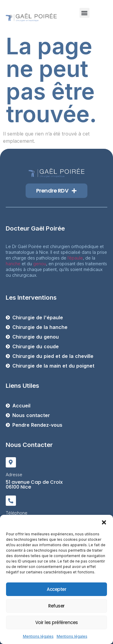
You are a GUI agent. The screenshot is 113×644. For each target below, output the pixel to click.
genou (40, 264)
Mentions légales (38, 636)
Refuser (56, 606)
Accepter (56, 589)
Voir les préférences (57, 622)
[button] (104, 522)
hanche (13, 264)
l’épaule (75, 258)
